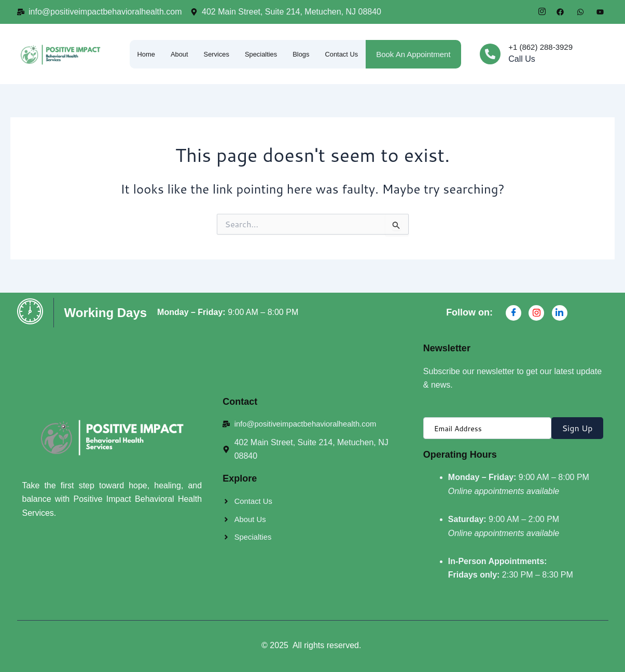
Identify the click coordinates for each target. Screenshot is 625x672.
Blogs (358, 43)
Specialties (302, 43)
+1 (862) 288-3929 (540, 47)
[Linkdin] (560, 313)
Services (241, 43)
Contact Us (148, 57)
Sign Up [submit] (577, 428)
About (188, 43)
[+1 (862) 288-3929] (490, 54)
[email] (488, 428)
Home (139, 43)
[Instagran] (536, 313)
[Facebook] (513, 313)
